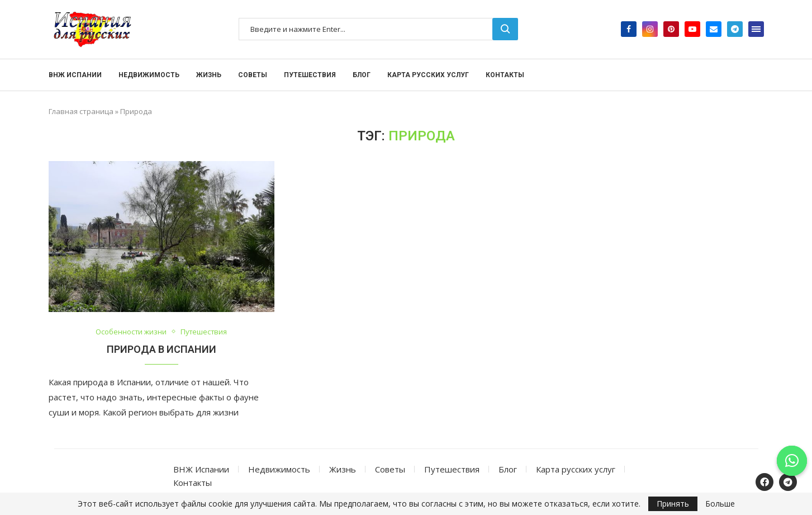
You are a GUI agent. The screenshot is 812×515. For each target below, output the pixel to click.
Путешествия (310, 75)
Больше (720, 504)
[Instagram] (650, 29)
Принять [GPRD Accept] (673, 504)
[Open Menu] (756, 29)
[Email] (714, 29)
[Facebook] (629, 29)
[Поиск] (378, 29)
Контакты (505, 75)
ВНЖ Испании (75, 75)
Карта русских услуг (428, 75)
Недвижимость (149, 75)
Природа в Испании (162, 349)
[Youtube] (692, 29)
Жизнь (209, 75)
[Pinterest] (671, 29)
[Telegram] (735, 29)
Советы (253, 75)
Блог (362, 75)
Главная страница (81, 111)
